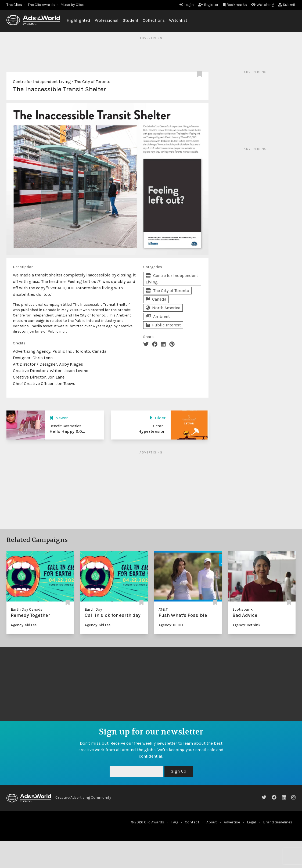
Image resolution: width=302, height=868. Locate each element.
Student (131, 20)
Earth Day (93, 609)
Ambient (158, 316)
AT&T (163, 609)
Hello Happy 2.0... (67, 431)
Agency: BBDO (171, 625)
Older (157, 418)
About (212, 822)
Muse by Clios (72, 5)
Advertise (232, 822)
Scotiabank (242, 609)
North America (163, 308)
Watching (263, 5)
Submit (287, 5)
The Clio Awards (41, 5)
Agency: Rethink (246, 625)
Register (208, 5)
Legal (251, 822)
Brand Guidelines (278, 822)
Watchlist (178, 20)
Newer (59, 418)
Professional (107, 20)
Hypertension (152, 431)
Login (187, 5)
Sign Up (179, 771)
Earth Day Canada (27, 609)
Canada (156, 299)
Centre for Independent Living (42, 82)
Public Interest (163, 325)
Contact (192, 822)
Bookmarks (235, 5)
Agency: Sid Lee (24, 625)
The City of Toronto (92, 82)
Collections (154, 20)
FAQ (175, 822)
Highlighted (78, 20)
